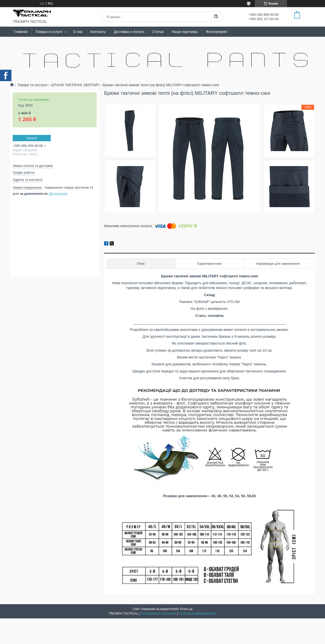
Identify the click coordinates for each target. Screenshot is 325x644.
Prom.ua (186, 609)
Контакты (98, 32)
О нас (78, 32)
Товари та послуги (32, 85)
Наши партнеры (185, 32)
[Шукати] (216, 17)
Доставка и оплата (129, 32)
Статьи (158, 32)
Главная (21, 32)
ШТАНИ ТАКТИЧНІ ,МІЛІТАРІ (75, 85)
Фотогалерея (216, 32)
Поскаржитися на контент (158, 614)
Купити (32, 138)
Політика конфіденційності (198, 614)
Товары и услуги (49, 32)
